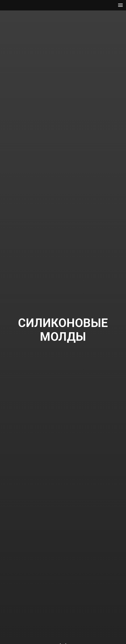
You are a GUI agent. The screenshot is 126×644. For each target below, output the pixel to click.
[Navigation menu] (120, 5)
